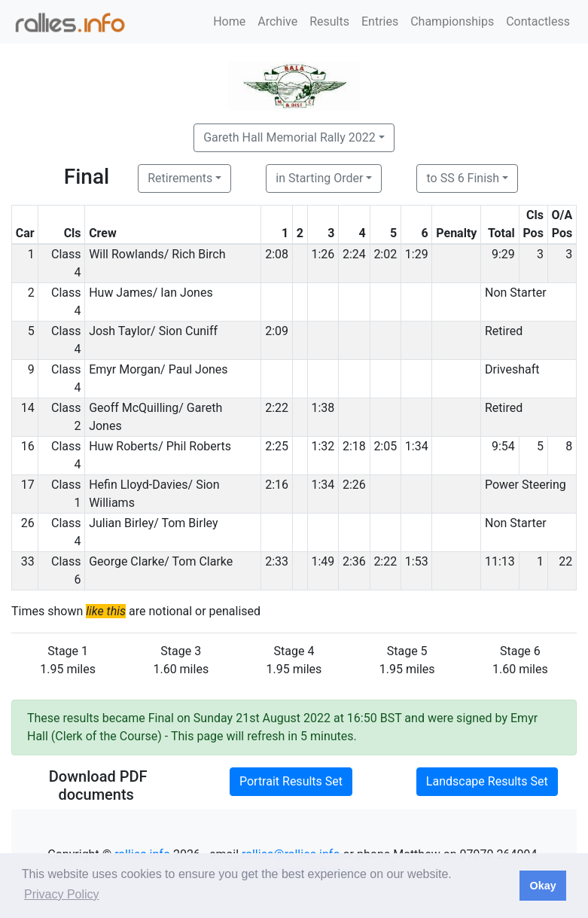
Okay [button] (542, 886)
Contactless (538, 21)
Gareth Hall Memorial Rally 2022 (289, 137)
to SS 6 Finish (463, 178)
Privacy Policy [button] (62, 894)
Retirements (180, 178)
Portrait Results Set (291, 781)
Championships (452, 21)
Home (229, 21)
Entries (380, 21)
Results (329, 21)
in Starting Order (319, 178)
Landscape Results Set (487, 781)
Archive (277, 21)
